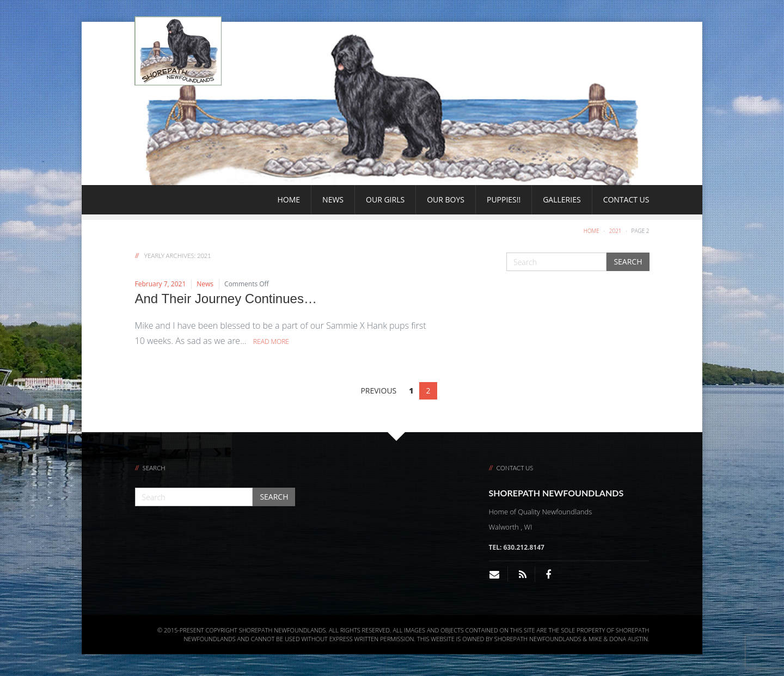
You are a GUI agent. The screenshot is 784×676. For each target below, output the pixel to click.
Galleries (562, 199)
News (333, 199)
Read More (271, 342)
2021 (615, 231)
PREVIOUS (378, 391)
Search (628, 262)
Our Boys (446, 199)
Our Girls (385, 199)
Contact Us (626, 199)
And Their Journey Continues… (226, 299)
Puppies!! (504, 199)
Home (289, 199)
